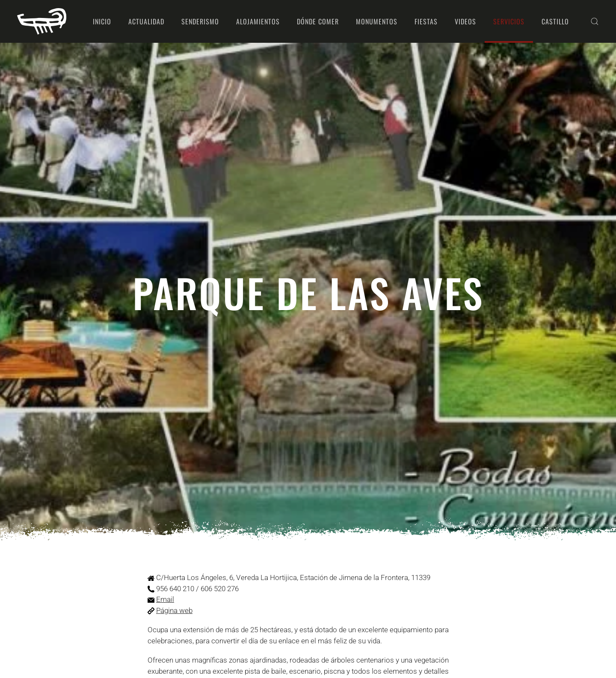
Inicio (102, 21)
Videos (465, 21)
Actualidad (146, 21)
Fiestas (426, 21)
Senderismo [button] (200, 21)
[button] (595, 21)
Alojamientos (258, 21)
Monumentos (377, 21)
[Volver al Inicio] (42, 21)
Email (165, 599)
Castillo (555, 21)
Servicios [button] (509, 21)
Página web (174, 610)
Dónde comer (318, 21)
